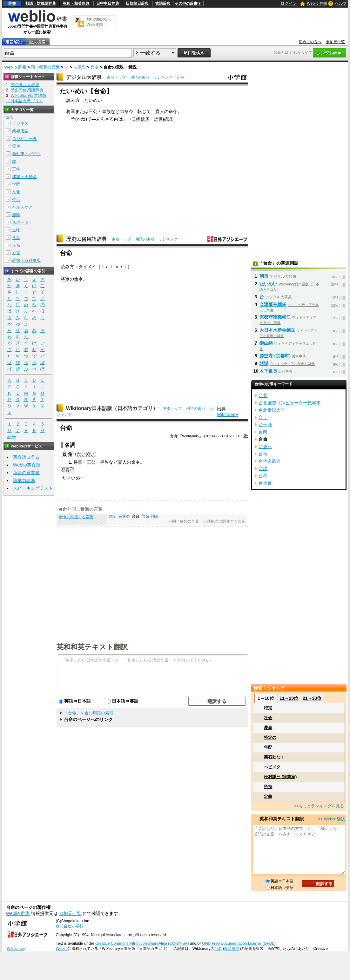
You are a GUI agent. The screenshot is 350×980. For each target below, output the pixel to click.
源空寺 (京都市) (275, 356)
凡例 (180, 77)
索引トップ (116, 77)
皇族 (106, 111)
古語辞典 (163, 3)
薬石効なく (274, 757)
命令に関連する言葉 (76, 517)
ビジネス (20, 123)
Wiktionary (228, 414)
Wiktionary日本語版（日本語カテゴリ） (112, 408)
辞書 (12, 3)
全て (10, 117)
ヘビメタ (272, 767)
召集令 (124, 516)
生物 (16, 230)
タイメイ (87, 267)
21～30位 (312, 698)
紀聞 (167, 119)
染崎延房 (141, 119)
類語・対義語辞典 (41, 3)
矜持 (268, 787)
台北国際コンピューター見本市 (290, 403)
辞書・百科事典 (27, 260)
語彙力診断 (24, 480)
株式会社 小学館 (70, 926)
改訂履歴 (232, 949)
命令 (95, 67)
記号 (12, 437)
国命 (155, 516)
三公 (93, 111)
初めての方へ (310, 42)
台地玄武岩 (270, 461)
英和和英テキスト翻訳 (92, 646)
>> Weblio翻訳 (331, 819)
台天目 (265, 483)
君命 (145, 516)
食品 (16, 238)
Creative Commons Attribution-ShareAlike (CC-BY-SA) (142, 944)
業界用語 (20, 131)
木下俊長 (268, 371)
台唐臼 (265, 447)
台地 (263, 454)
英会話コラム (26, 457)
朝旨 (264, 276)
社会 (268, 718)
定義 (268, 796)
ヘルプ (341, 3)
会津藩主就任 (273, 304)
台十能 (265, 425)
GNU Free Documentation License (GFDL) (239, 944)
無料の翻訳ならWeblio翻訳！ (99, 22)
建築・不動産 (24, 177)
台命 (218, 949)
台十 (263, 417)
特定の (270, 737)
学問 (16, 184)
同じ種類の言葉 (45, 67)
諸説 (264, 363)
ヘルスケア (22, 207)
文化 (16, 192)
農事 (268, 728)
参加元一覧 (335, 42)
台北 (263, 395)
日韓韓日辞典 (137, 3)
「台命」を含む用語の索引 (89, 713)
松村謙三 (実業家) (280, 777)
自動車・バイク (27, 154)
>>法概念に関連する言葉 (224, 521)
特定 (268, 708)
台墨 (263, 476)
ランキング (163, 77)
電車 (16, 146)
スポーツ (20, 222)
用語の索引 (140, 77)
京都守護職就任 (275, 317)
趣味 (16, 215)
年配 (268, 747)
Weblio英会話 (27, 465)
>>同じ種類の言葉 (183, 521)
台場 (263, 468)
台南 (263, 432)
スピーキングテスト (33, 488)
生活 (16, 199)
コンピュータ (24, 139)
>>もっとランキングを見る (319, 806)
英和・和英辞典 (76, 3)
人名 (16, 245)
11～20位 (289, 698)
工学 (16, 169)
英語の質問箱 (26, 473)
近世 (158, 119)
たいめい (86, 454)
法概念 (80, 67)
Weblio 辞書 (317, 3)
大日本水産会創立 (277, 330)
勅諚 (113, 516)
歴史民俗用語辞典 (86, 239)
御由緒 (266, 343)
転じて (144, 111)
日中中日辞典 (108, 3)
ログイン (289, 3)
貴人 (160, 111)
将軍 (71, 111)
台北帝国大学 (272, 410)
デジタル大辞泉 (84, 77)
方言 (16, 253)
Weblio (62, 949)
